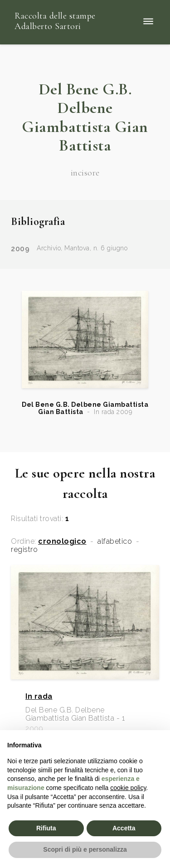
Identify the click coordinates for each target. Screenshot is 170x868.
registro (24, 550)
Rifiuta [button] (46, 828)
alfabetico (115, 541)
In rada (39, 697)
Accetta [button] (124, 828)
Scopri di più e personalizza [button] (85, 849)
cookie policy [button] (128, 788)
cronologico (62, 541)
